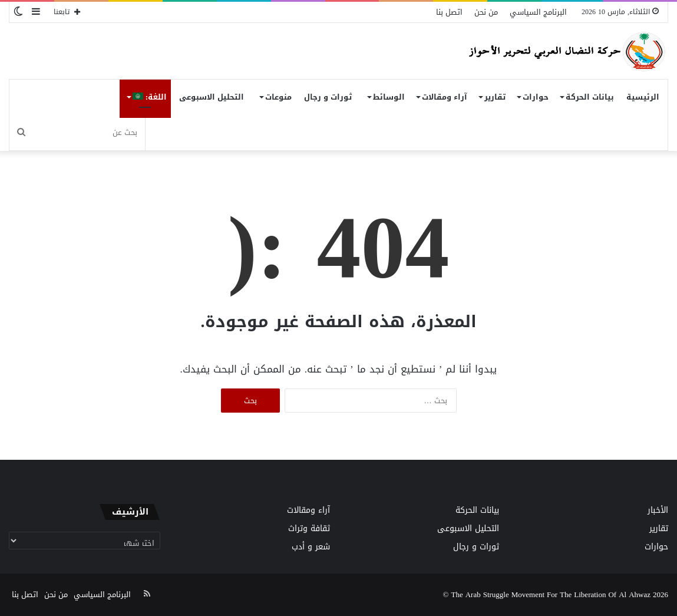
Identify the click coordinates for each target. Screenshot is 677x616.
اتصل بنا (449, 12)
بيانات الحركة (590, 97)
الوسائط (389, 97)
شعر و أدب (311, 547)
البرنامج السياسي (538, 12)
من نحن (486, 12)
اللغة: (150, 97)
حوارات (536, 97)
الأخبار (658, 510)
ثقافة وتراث (309, 528)
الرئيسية (643, 97)
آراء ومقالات (445, 97)
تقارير (495, 97)
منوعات (278, 97)
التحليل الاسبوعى (212, 97)
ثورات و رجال (328, 97)
